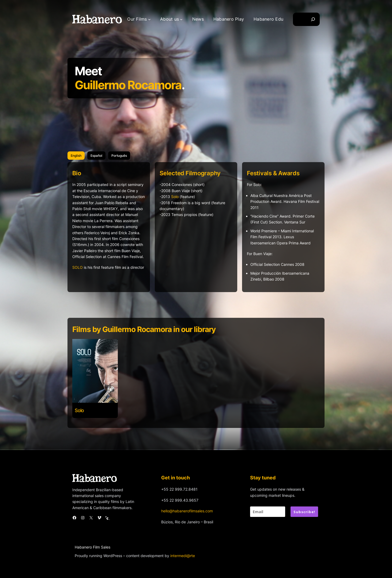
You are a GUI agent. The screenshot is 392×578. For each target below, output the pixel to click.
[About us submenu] (181, 19)
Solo (175, 197)
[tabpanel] (196, 231)
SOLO (78, 267)
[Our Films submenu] (149, 19)
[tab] (76, 156)
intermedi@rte (183, 556)
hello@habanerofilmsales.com (187, 511)
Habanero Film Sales (93, 547)
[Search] (313, 19)
